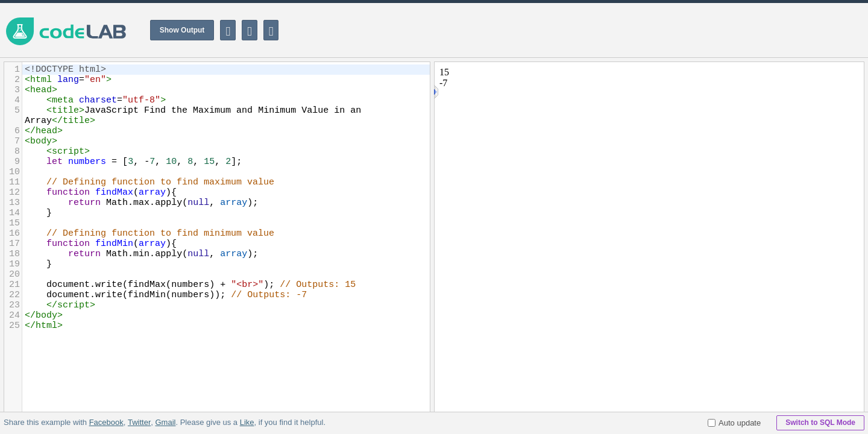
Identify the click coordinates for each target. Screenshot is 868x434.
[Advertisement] (649, 30)
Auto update (734, 423)
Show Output (182, 30)
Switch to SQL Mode (820, 423)
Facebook (106, 422)
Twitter (139, 422)
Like (247, 422)
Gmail (165, 422)
